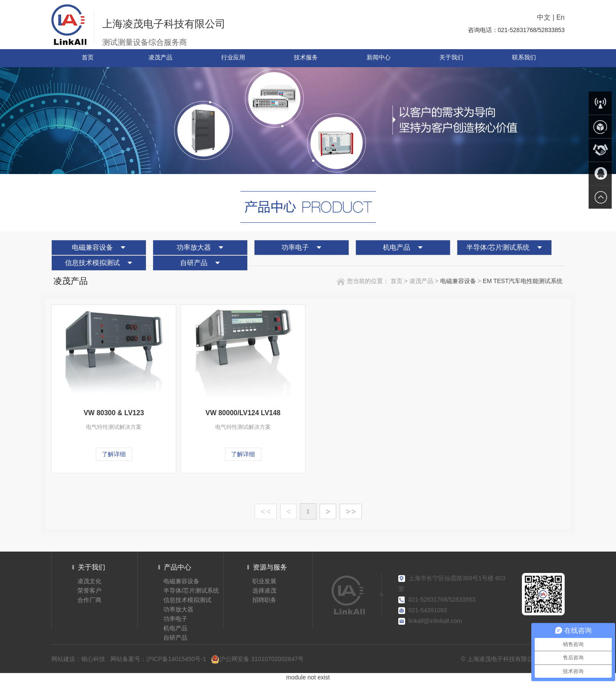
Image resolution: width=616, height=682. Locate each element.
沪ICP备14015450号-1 (176, 659)
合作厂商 (89, 600)
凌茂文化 (89, 581)
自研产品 (194, 263)
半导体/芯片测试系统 (498, 247)
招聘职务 (264, 600)
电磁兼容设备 (92, 247)
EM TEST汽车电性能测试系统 (523, 281)
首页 (396, 281)
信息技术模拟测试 (92, 263)
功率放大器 (194, 247)
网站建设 (63, 659)
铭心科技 (93, 659)
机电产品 (397, 247)
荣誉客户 (89, 590)
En (560, 17)
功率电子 (295, 247)
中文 (544, 17)
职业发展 (264, 581)
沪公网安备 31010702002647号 (257, 659)
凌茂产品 (422, 281)
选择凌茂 (264, 590)
